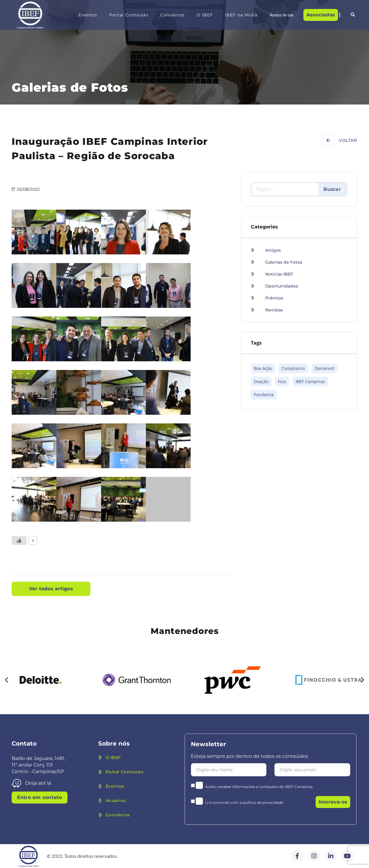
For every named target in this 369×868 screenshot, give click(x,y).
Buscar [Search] (332, 189)
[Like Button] (19, 540)
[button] (353, 15)
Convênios (172, 15)
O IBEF (205, 15)
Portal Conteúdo (129, 15)
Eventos (88, 15)
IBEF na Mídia (241, 15)
